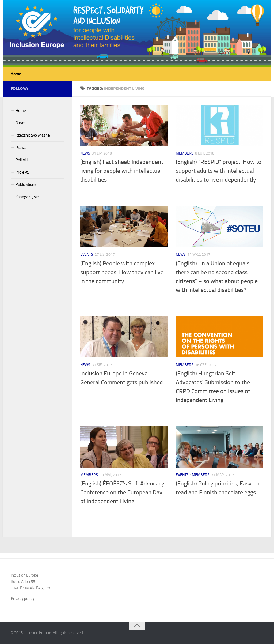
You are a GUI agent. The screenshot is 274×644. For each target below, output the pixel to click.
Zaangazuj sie (27, 197)
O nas (20, 123)
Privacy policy (22, 598)
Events (87, 255)
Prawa (21, 148)
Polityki (22, 160)
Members (185, 153)
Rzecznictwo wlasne (33, 135)
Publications (26, 184)
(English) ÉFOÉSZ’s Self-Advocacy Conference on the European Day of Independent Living (122, 492)
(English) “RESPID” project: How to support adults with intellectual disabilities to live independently (219, 171)
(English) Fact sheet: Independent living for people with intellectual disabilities (122, 171)
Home (16, 74)
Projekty (22, 172)
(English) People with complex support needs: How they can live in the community (122, 272)
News (85, 153)
